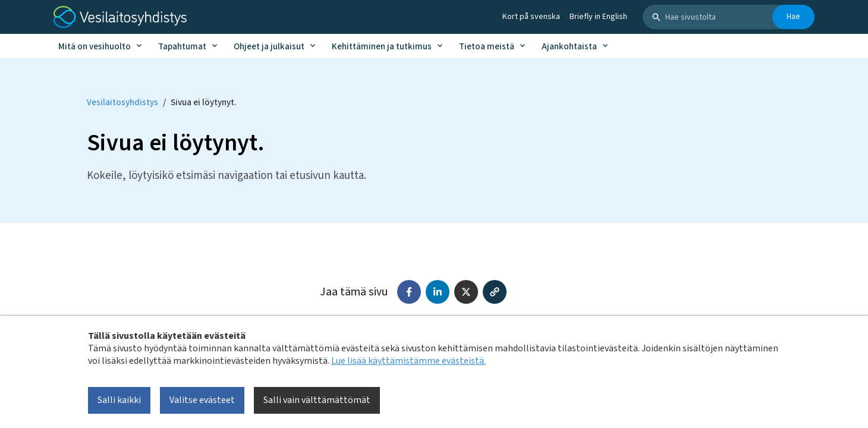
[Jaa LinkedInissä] (438, 292)
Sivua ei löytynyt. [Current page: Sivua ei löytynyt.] (203, 103)
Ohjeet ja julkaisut (269, 47)
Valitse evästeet (202, 400)
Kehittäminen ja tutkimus (382, 47)
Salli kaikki (119, 400)
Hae (793, 17)
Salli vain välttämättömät (317, 400)
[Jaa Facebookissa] (409, 292)
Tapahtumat (182, 47)
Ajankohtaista (569, 47)
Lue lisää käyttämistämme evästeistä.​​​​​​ (408, 361)
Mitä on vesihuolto (95, 47)
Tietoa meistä (487, 47)
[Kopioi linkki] (495, 292)
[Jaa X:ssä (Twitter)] (466, 292)
